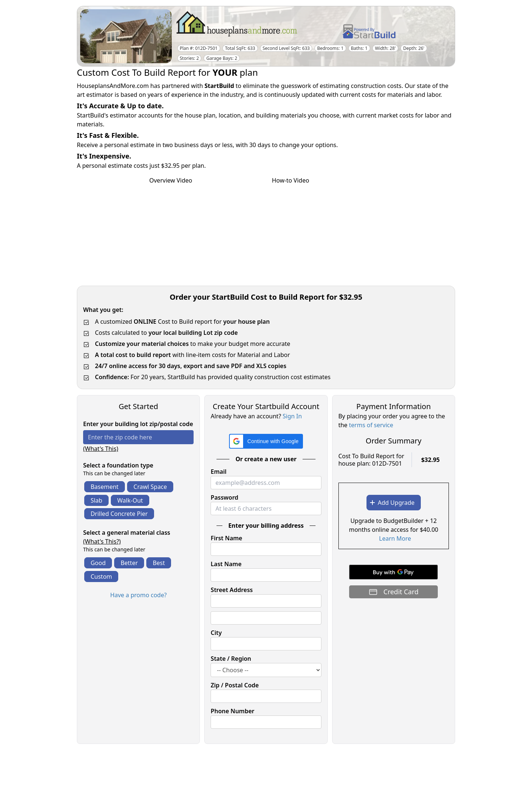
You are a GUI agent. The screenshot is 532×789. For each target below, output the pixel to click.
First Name (226, 538)
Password (224, 497)
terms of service (371, 425)
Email (219, 472)
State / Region (231, 659)
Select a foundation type (118, 465)
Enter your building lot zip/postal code (138, 424)
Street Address (232, 590)
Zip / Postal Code (235, 685)
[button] (266, 441)
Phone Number (232, 711)
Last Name (226, 564)
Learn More (395, 538)
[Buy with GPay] (393, 572)
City (216, 633)
